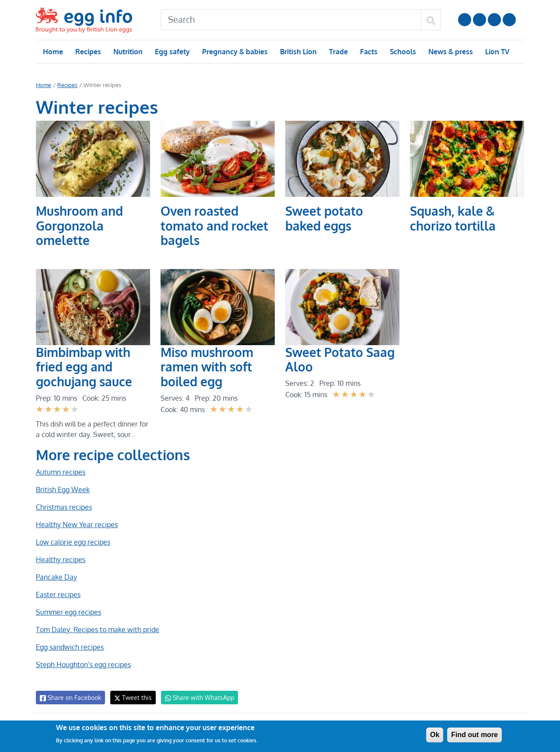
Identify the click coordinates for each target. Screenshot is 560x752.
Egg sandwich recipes (70, 647)
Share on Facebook (70, 698)
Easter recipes (58, 595)
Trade (338, 52)
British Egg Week (63, 490)
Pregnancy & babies (234, 52)
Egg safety (172, 52)
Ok (435, 735)
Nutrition (128, 52)
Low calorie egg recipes (73, 542)
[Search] (291, 20)
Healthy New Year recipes (76, 525)
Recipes (88, 52)
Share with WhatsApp (195, 698)
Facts (368, 52)
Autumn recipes (60, 472)
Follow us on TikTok (509, 20)
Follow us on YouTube (465, 20)
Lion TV (496, 52)
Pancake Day (56, 577)
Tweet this (131, 698)
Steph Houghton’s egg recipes (83, 665)
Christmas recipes (64, 507)
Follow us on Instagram (479, 20)
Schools (402, 52)
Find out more (474, 735)
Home (53, 52)
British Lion (298, 52)
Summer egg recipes (68, 612)
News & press (450, 52)
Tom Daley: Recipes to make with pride (97, 630)
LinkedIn (494, 20)
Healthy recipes (60, 560)
